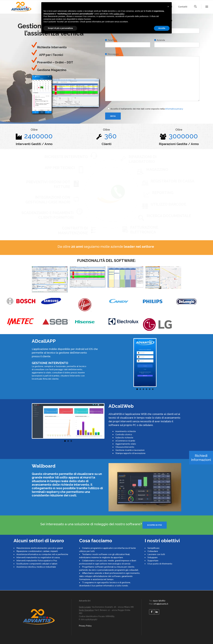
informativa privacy (174, 109)
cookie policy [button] (119, 14)
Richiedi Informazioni (201, 458)
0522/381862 (159, 601)
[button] (168, 7)
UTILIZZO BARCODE (168, 204)
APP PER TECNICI (60, 168)
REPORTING (163, 193)
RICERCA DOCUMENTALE (169, 216)
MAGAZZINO (157, 170)
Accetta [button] (162, 28)
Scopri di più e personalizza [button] (60, 28)
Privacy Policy (85, 626)
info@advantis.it (161, 604)
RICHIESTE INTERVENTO (66, 157)
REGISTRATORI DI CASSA (172, 181)
